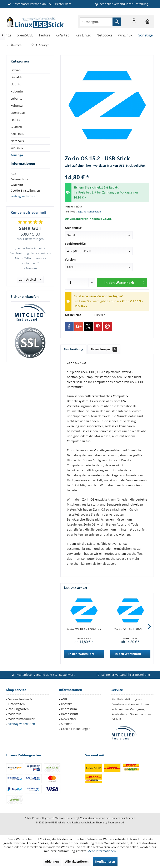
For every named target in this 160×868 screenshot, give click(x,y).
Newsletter (69, 719)
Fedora (15, 120)
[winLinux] (125, 35)
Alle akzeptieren (77, 861)
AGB (14, 181)
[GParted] (63, 35)
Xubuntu (17, 106)
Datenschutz (19, 187)
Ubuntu (16, 84)
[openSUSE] (25, 35)
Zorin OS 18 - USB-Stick (130, 629)
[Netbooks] (104, 35)
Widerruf (17, 192)
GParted (16, 127)
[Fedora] (45, 35)
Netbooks (17, 141)
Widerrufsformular (21, 719)
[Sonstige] (146, 35)
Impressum (69, 709)
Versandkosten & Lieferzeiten (20, 702)
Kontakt (66, 704)
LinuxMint (18, 77)
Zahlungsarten (19, 709)
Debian (16, 70)
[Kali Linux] (83, 35)
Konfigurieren (105, 861)
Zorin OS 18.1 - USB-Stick (84, 629)
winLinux (17, 148)
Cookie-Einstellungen (25, 198)
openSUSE (18, 113)
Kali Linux (17, 134)
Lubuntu (17, 98)
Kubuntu (17, 91)
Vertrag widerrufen (24, 204)
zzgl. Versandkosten (89, 212)
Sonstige (17, 155)
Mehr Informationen (102, 851)
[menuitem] (147, 22)
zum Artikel (30, 286)
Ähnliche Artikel (75, 588)
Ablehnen (52, 861)
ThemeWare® (116, 822)
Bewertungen (104, 349)
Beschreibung (73, 349)
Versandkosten (89, 818)
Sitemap (67, 724)
